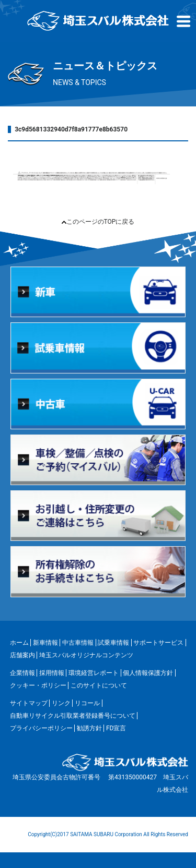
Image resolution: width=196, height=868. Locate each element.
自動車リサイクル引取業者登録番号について (73, 716)
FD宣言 (116, 728)
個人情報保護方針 (148, 673)
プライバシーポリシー (41, 728)
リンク (61, 703)
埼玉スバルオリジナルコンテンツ (86, 655)
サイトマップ (29, 703)
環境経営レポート (94, 673)
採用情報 (52, 673)
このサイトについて (99, 685)
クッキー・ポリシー (38, 685)
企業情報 (22, 673)
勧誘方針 (89, 728)
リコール (87, 703)
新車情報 (45, 643)
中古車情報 (78, 643)
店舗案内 (22, 655)
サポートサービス (158, 643)
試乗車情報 (113, 643)
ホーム (19, 643)
